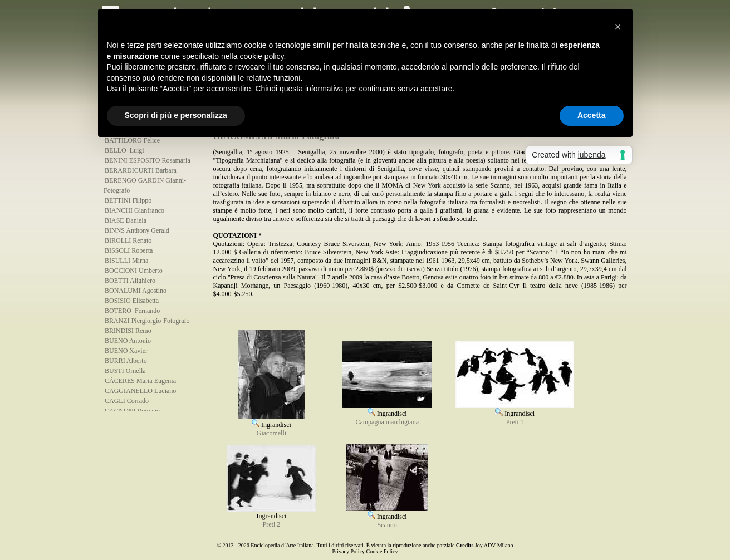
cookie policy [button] (261, 56)
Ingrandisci (271, 421)
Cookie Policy (382, 551)
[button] (618, 27)
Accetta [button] (592, 115)
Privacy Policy (348, 551)
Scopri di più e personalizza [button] (176, 115)
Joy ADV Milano (494, 545)
